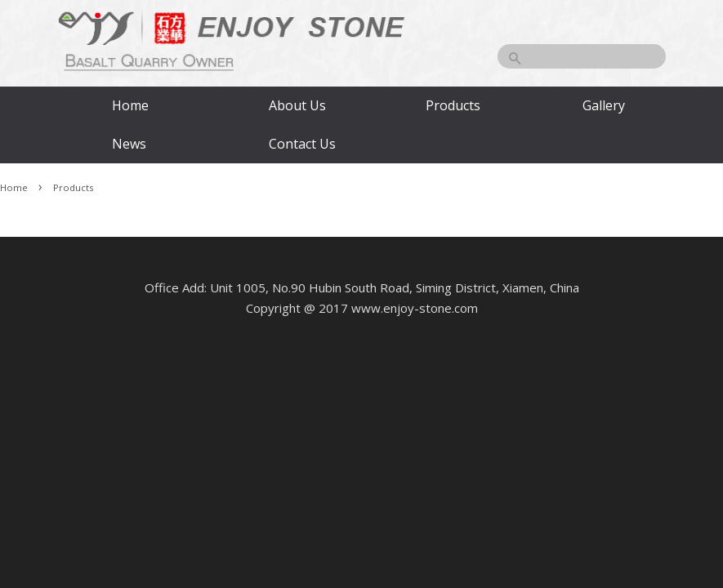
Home (130, 105)
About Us (297, 105)
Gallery (604, 105)
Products (453, 105)
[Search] (582, 56)
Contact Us (301, 144)
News (129, 144)
